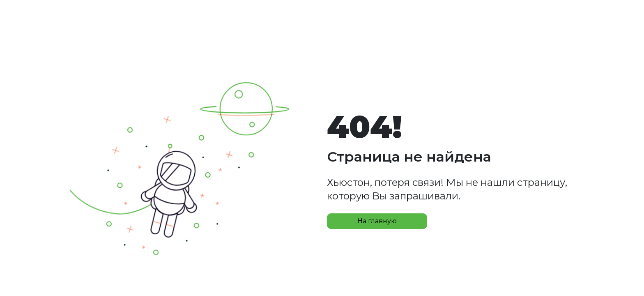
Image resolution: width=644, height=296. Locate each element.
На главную (377, 221)
